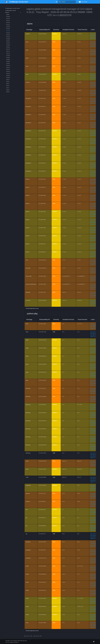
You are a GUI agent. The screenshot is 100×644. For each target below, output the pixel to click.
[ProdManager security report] (6, 2)
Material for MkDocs (14, 642)
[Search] (67, 2)
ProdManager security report (13, 8)
